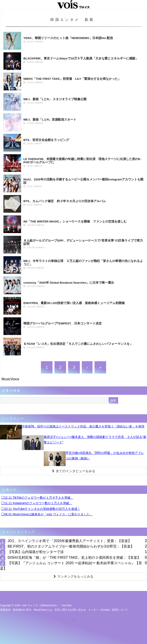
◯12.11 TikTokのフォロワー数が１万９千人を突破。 (37, 498)
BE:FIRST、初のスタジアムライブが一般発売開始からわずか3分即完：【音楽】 (71, 546)
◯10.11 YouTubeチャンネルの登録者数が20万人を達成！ (41, 509)
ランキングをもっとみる (73, 576)
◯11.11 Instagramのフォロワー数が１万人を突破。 (37, 503)
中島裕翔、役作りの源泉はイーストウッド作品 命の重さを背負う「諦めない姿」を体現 (83, 426)
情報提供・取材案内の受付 (16, 610)
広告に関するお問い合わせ (70, 610)
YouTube (66, 605)
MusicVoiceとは (43, 610)
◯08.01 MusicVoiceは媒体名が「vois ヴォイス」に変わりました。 (47, 514)
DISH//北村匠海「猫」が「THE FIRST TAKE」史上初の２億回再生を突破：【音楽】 (74, 557)
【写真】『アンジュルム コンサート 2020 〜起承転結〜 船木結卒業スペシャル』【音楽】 (71, 566)
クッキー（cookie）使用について (108, 610)
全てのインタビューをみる (74, 471)
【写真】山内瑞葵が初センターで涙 (36, 552)
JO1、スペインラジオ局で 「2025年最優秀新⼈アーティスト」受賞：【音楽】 (70, 541)
